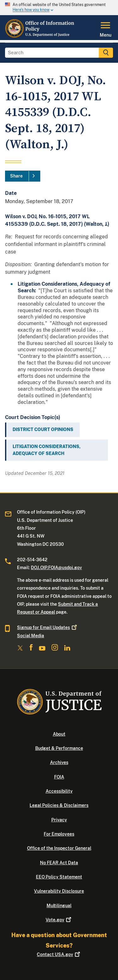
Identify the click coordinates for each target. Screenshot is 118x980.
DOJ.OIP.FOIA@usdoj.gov (56, 568)
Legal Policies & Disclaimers (59, 805)
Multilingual (59, 906)
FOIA (59, 777)
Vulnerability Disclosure (59, 891)
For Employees (59, 834)
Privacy (59, 820)
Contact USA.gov (59, 954)
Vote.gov (59, 920)
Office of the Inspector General (59, 848)
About (59, 734)
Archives (59, 762)
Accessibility (59, 791)
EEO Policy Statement (59, 877)
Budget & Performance (59, 748)
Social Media (31, 636)
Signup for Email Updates (48, 627)
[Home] (41, 36)
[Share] (23, 176)
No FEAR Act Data (59, 863)
